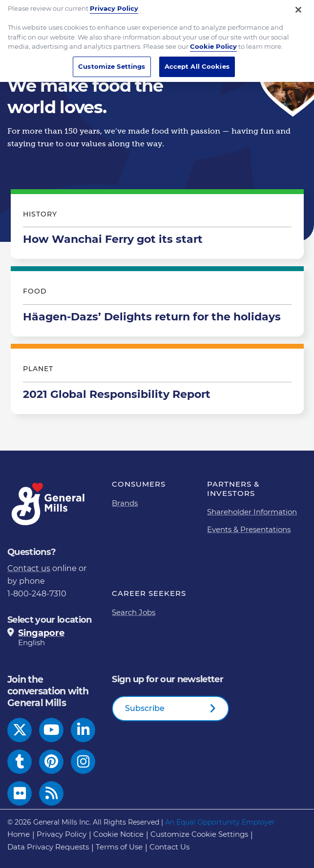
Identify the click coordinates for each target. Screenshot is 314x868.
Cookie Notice (118, 834)
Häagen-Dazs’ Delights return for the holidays (157, 304)
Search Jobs (134, 612)
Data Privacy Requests (48, 847)
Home (19, 834)
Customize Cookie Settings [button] (199, 834)
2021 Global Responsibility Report (157, 381)
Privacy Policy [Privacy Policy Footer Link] (62, 834)
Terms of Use (119, 847)
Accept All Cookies (197, 60)
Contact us (29, 568)
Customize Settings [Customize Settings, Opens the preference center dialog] (112, 60)
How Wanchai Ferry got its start (157, 227)
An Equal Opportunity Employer (220, 822)
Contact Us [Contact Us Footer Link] (169, 847)
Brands (125, 503)
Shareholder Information (252, 512)
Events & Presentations (249, 529)
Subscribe (145, 708)
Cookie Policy (213, 40)
